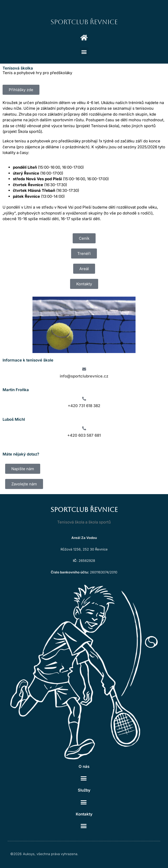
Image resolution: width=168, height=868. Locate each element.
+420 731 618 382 (84, 406)
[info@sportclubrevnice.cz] (84, 369)
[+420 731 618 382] (84, 399)
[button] (84, 52)
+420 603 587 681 (84, 435)
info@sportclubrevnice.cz (84, 376)
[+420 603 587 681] (84, 428)
